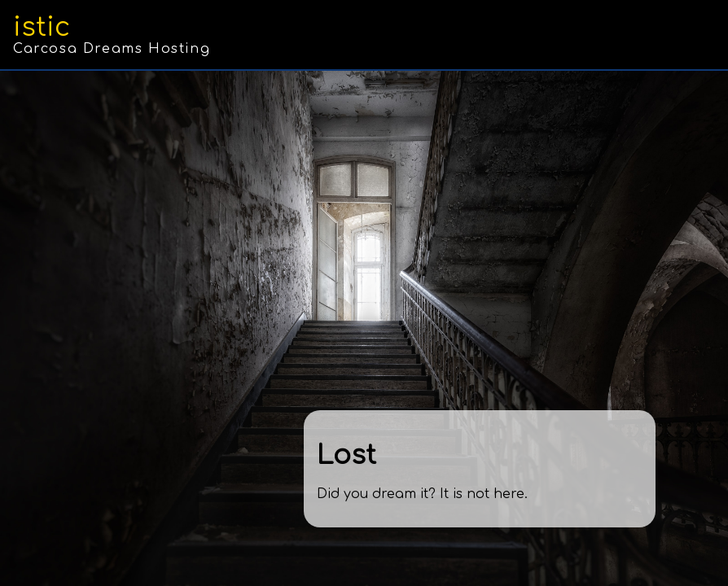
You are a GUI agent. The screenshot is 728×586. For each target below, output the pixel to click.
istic (42, 27)
